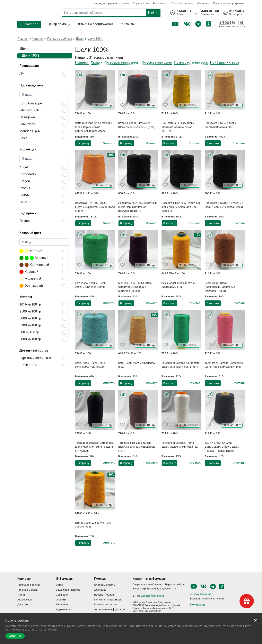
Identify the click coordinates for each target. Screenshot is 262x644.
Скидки (97, 62)
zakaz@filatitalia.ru (152, 596)
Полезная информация (109, 600)
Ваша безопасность (68, 590)
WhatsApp (198, 605)
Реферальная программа (229, 3)
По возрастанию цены (122, 62)
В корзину (83, 143)
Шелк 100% (30, 55)
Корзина (237, 11)
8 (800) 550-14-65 (231, 23)
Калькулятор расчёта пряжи (111, 3)
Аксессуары (25, 600)
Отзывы (61, 600)
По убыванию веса (224, 62)
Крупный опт (141, 3)
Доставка (203, 3)
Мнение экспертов (106, 604)
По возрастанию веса (191, 62)
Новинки (82, 62)
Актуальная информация (110, 609)
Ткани (21, 595)
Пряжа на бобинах (29, 585)
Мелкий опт (160, 3)
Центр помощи (59, 24)
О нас (59, 585)
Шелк (24, 49)
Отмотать (109, 143)
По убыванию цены (157, 62)
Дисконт (23, 604)
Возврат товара (104, 595)
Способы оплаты (182, 3)
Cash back (62, 595)
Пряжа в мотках (27, 590)
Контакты (127, 24)
